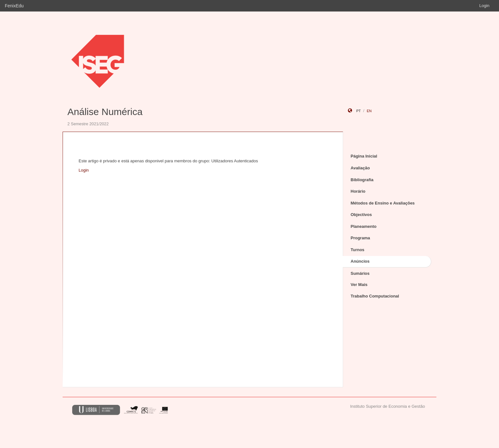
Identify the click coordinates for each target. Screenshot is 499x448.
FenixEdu (14, 6)
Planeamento (364, 226)
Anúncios (360, 261)
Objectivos (361, 215)
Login (484, 6)
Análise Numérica (105, 112)
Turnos (358, 250)
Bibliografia (362, 180)
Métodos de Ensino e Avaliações (383, 203)
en (369, 111)
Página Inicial (364, 156)
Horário (358, 191)
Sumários (360, 273)
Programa (361, 238)
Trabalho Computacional (375, 296)
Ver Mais (359, 285)
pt (358, 111)
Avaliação (360, 168)
